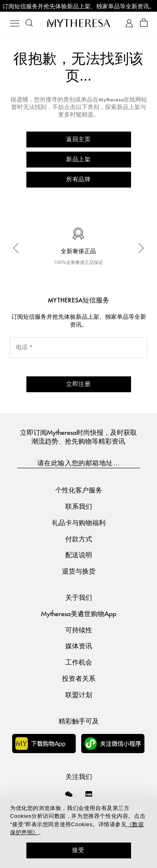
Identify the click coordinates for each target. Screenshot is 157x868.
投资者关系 (79, 678)
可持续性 (79, 630)
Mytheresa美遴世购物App (79, 613)
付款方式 (79, 539)
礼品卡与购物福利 (79, 522)
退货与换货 (79, 571)
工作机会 (79, 662)
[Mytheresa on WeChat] (69, 794)
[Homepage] (79, 23)
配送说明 (79, 555)
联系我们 (79, 506)
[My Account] (129, 23)
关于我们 (79, 597)
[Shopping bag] (144, 23)
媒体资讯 (79, 646)
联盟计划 (79, 694)
